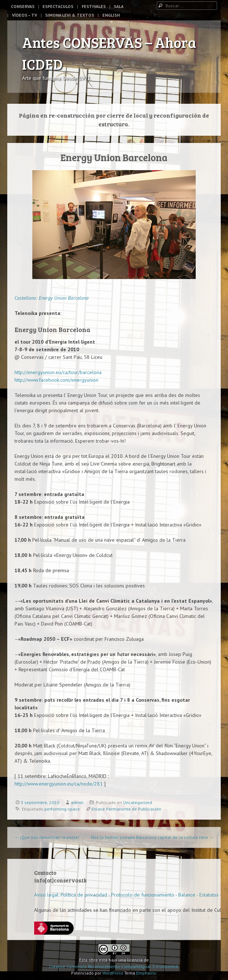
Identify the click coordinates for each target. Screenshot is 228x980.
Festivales (94, 6)
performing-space (62, 809)
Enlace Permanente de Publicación (126, 809)
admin (77, 802)
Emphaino (146, 973)
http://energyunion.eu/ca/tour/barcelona (58, 372)
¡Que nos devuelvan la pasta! (47, 837)
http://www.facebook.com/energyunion (56, 380)
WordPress (113, 973)
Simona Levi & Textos (70, 15)
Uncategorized (138, 802)
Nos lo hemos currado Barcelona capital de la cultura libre (152, 837)
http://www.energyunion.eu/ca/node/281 (59, 784)
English (111, 15)
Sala (119, 6)
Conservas (23, 6)
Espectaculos (58, 6)
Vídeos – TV (25, 15)
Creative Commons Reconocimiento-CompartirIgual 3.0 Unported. (114, 966)
